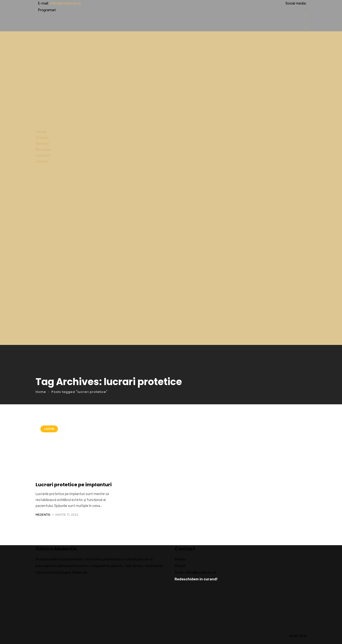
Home (41, 132)
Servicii (42, 143)
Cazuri (49, 429)
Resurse (43, 149)
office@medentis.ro (65, 3)
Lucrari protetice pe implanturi (74, 485)
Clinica (42, 138)
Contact (43, 155)
